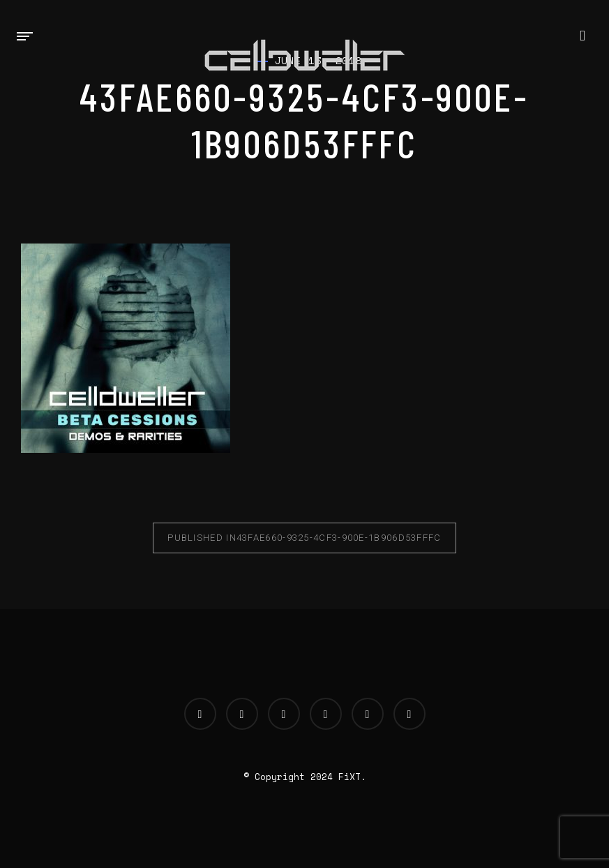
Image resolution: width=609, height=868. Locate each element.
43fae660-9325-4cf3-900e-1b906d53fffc (304, 538)
